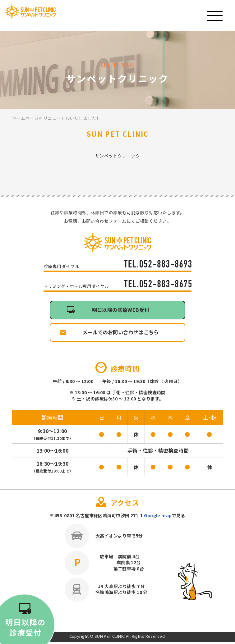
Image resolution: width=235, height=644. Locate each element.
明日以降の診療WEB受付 (120, 310)
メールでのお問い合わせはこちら (121, 334)
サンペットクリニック (42, 16)
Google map (158, 517)
